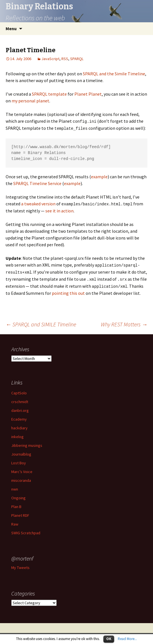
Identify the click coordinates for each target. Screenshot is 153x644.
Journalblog (21, 452)
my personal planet (30, 101)
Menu (11, 28)
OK (109, 639)
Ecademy (19, 417)
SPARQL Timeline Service (37, 183)
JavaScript (50, 59)
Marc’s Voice (22, 470)
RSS (65, 59)
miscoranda (21, 478)
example (99, 176)
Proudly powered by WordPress (77, 632)
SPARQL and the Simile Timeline (114, 74)
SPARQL (77, 59)
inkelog (17, 435)
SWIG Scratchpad (26, 531)
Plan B (16, 505)
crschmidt (20, 400)
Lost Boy (19, 461)
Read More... (127, 639)
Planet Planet (88, 94)
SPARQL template (49, 94)
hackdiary (19, 426)
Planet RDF (20, 513)
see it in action (59, 210)
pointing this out (68, 291)
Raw (15, 522)
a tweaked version (38, 203)
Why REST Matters (124, 322)
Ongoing (18, 496)
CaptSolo (19, 391)
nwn (15, 487)
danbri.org (20, 408)
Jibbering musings (27, 443)
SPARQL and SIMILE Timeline (41, 322)
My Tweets (20, 566)
